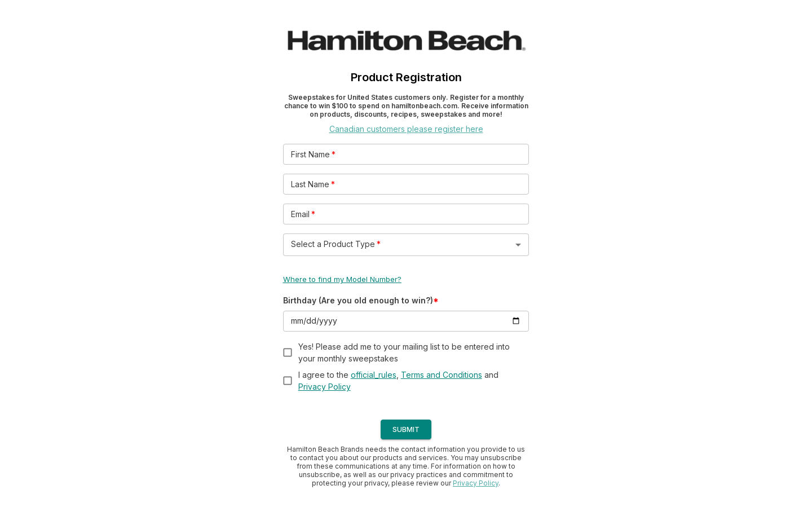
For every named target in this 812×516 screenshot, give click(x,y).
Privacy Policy (325, 387)
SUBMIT (406, 429)
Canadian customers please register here (406, 129)
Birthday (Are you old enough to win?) (361, 300)
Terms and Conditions (442, 375)
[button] (406, 245)
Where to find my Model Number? (342, 279)
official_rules (374, 375)
